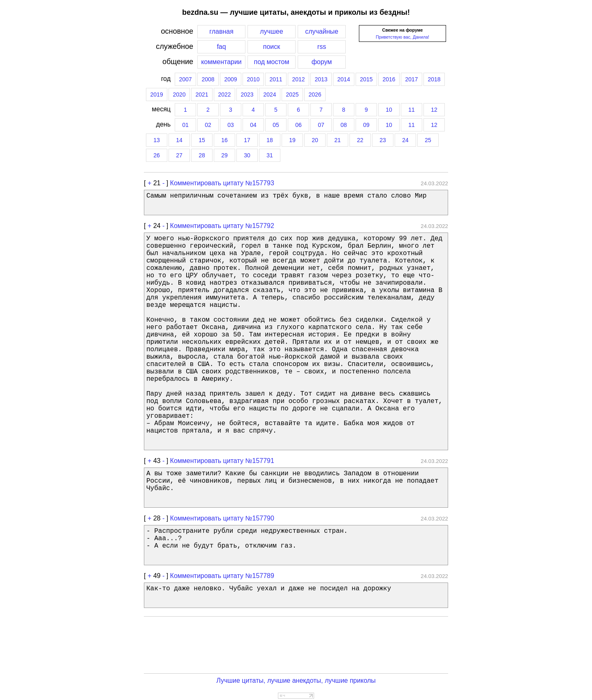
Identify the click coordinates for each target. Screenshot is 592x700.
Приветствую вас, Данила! (402, 37)
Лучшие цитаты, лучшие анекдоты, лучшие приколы (296, 680)
